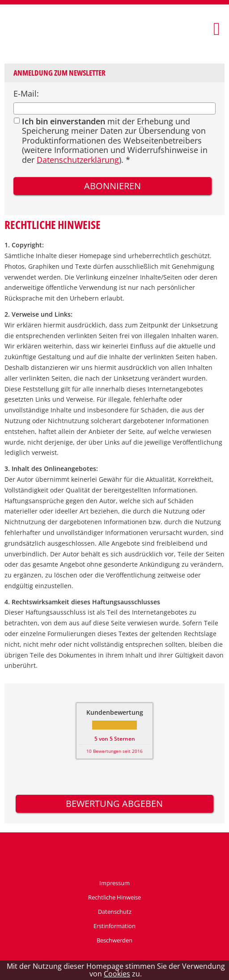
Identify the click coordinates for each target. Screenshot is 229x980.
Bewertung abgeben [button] (114, 804)
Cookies (117, 974)
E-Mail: (26, 93)
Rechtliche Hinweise (114, 897)
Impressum (114, 883)
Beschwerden (114, 940)
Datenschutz (115, 912)
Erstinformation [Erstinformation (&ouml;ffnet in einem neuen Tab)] (114, 926)
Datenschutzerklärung (78, 160)
